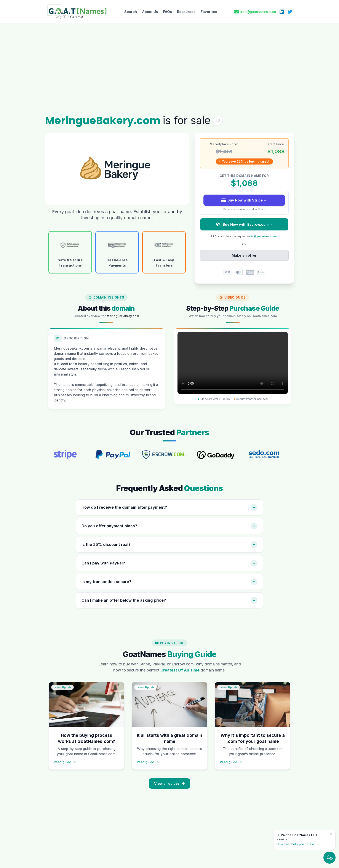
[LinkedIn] (282, 12)
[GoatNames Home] (77, 12)
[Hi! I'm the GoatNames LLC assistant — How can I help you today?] (302, 840)
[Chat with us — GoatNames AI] (329, 858)
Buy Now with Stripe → (244, 200)
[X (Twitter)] (290, 12)
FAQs (167, 12)
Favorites (209, 12)
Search (131, 12)
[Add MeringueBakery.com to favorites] (218, 121)
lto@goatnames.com (264, 236)
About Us (150, 12)
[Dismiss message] (331, 834)
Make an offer (244, 255)
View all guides (169, 783)
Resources (186, 12)
